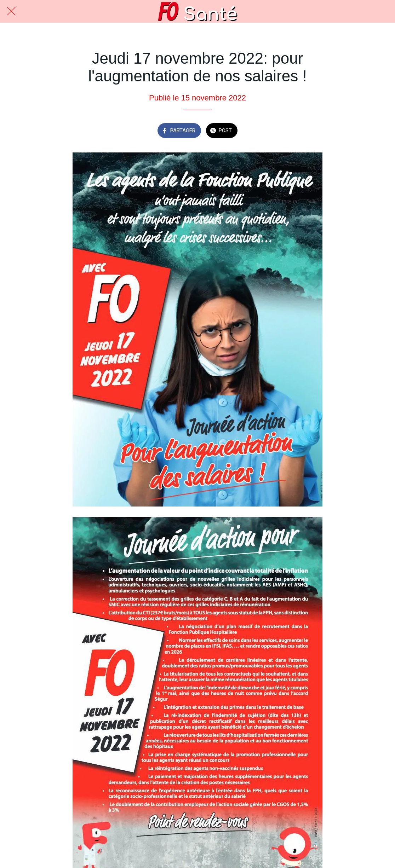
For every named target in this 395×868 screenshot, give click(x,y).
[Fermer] (11, 11)
